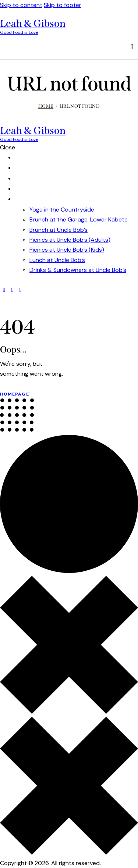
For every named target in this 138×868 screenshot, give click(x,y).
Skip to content (21, 5)
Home (46, 106)
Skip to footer (63, 5)
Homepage (15, 394)
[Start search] (132, 47)
